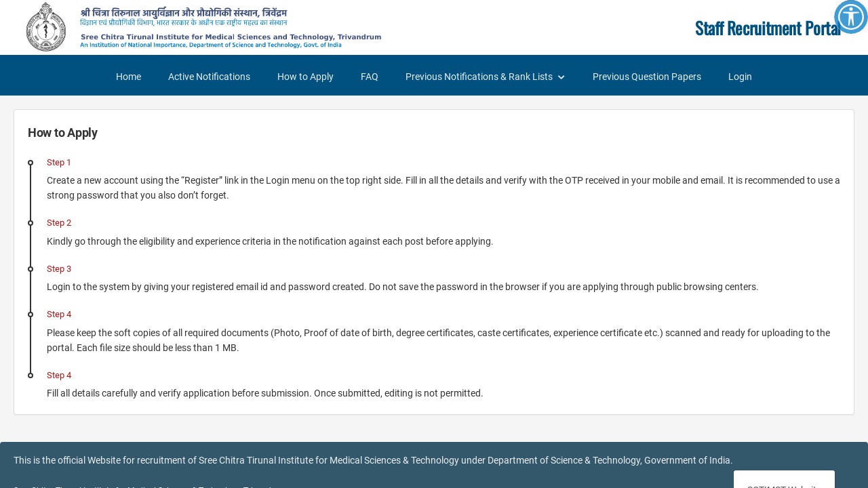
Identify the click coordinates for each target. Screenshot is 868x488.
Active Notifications (209, 77)
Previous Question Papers (647, 77)
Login (740, 77)
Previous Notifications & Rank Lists (479, 77)
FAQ (370, 77)
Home (129, 77)
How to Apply (305, 77)
